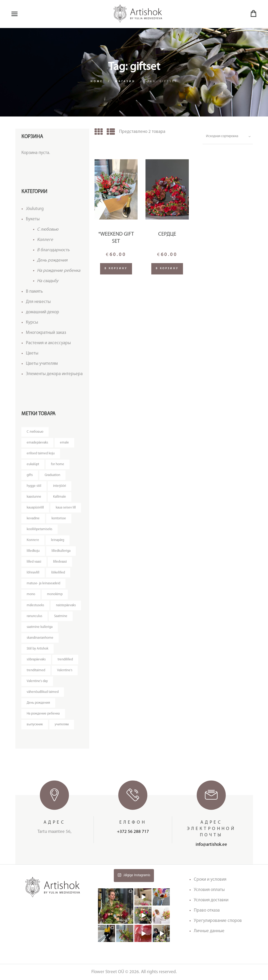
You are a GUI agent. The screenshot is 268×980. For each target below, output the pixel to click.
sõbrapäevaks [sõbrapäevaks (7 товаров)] (36, 659)
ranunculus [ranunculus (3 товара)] (34, 616)
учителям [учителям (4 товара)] (62, 724)
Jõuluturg (35, 209)
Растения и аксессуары (48, 343)
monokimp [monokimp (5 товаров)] (55, 594)
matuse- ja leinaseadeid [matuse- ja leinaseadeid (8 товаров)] (43, 583)
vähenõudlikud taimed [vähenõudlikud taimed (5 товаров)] (43, 692)
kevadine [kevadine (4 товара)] (33, 518)
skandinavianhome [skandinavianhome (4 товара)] (40, 638)
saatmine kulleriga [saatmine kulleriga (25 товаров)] (40, 627)
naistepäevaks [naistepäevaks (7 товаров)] (66, 605)
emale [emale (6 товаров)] (64, 443)
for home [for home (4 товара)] (58, 464)
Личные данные (209, 931)
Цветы (32, 353)
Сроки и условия (210, 879)
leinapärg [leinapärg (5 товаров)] (58, 540)
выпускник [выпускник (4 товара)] (35, 724)
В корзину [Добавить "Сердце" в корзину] (167, 269)
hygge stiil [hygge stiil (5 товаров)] (34, 486)
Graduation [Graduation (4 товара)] (52, 475)
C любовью (48, 229)
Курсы (32, 322)
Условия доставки (211, 900)
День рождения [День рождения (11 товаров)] (38, 703)
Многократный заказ (46, 333)
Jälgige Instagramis (134, 875)
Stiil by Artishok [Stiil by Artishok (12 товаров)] (37, 649)
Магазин (125, 81)
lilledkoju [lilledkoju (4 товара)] (33, 551)
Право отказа (207, 910)
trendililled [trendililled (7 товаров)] (65, 659)
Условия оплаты (209, 890)
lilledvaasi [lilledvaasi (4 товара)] (60, 562)
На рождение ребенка (59, 271)
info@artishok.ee (211, 845)
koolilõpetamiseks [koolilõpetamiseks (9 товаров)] (39, 529)
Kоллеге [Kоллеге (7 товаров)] (33, 540)
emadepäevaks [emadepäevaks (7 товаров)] (37, 443)
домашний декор (43, 312)
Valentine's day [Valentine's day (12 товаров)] (37, 681)
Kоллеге (45, 240)
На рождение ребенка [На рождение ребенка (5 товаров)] (43, 714)
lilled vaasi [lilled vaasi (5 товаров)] (34, 562)
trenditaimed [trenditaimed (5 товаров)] (36, 670)
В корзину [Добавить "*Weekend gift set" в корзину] (116, 269)
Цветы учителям (42, 364)
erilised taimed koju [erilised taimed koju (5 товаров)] (41, 453)
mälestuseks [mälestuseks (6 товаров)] (35, 605)
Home (97, 81)
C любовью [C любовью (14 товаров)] (35, 432)
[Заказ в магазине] (228, 137)
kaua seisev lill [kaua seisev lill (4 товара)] (66, 508)
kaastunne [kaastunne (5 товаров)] (34, 497)
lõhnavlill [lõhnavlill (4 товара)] (33, 573)
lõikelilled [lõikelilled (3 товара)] (58, 573)
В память (34, 291)
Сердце (167, 234)
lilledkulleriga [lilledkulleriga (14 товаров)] (61, 551)
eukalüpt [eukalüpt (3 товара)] (33, 464)
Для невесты (38, 302)
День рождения (52, 260)
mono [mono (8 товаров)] (31, 594)
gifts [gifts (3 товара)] (30, 475)
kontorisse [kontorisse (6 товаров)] (59, 518)
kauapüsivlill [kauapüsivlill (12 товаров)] (35, 508)
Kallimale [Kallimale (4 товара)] (60, 497)
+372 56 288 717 (133, 832)
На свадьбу (48, 281)
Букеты (33, 219)
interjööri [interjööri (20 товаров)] (60, 486)
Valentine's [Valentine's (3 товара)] (65, 670)
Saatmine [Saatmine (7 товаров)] (61, 616)
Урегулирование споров (218, 921)
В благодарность (53, 250)
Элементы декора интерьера (54, 374)
